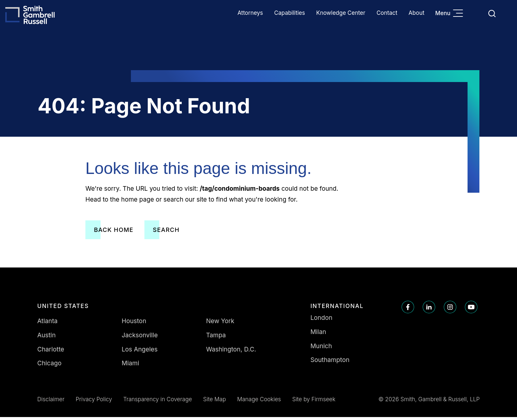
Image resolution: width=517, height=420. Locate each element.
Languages (476, 13)
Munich (321, 349)
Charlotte (51, 352)
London (321, 320)
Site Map (214, 402)
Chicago (49, 366)
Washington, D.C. (231, 352)
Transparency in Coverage (158, 402)
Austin (46, 338)
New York (220, 324)
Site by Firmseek (314, 402)
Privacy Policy (94, 402)
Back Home (114, 232)
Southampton (330, 363)
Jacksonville (140, 338)
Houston (134, 324)
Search (166, 232)
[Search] (492, 14)
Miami (130, 366)
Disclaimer (51, 402)
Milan (318, 335)
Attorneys (250, 13)
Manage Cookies (259, 402)
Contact (387, 13)
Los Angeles (140, 352)
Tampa (216, 338)
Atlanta (47, 324)
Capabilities (290, 13)
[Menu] (460, 14)
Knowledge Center (341, 13)
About (416, 13)
